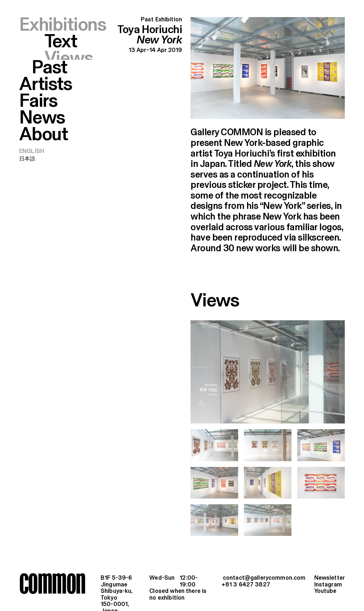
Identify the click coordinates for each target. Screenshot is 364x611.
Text (61, 42)
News (42, 101)
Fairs (38, 84)
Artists (46, 68)
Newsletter (330, 578)
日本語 (27, 142)
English (32, 134)
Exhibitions (63, 25)
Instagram (328, 585)
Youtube (325, 591)
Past (49, 51)
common (52, 583)
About (44, 118)
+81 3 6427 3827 (246, 585)
